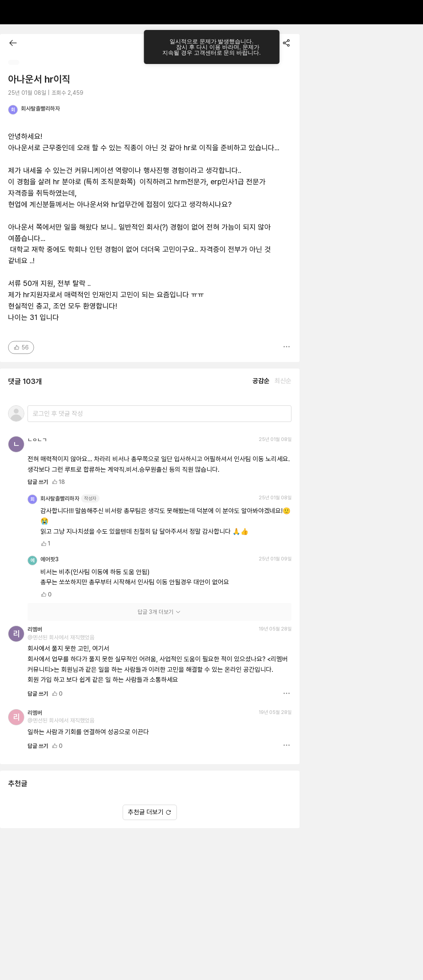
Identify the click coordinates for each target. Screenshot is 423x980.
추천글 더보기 (150, 812)
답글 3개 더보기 (159, 612)
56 (21, 347)
